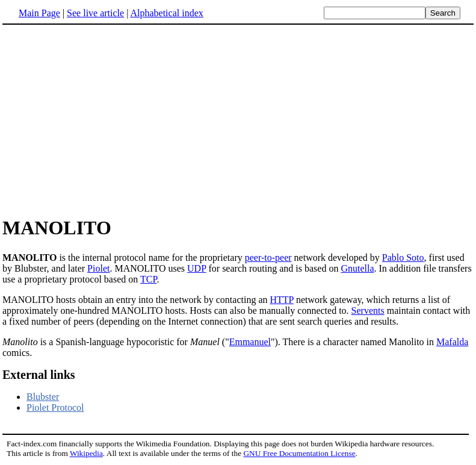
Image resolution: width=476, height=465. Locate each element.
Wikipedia (86, 453)
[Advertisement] (238, 120)
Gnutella (357, 268)
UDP (196, 268)
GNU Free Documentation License (299, 453)
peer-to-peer (268, 257)
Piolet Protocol (55, 407)
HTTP (282, 300)
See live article (95, 13)
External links (39, 375)
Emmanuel (250, 342)
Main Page (39, 13)
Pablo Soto (403, 257)
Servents (368, 311)
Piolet (98, 268)
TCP (149, 279)
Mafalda (452, 342)
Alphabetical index (166, 13)
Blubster (43, 397)
